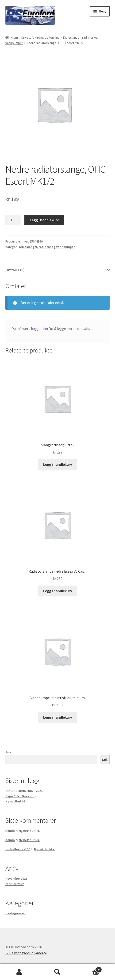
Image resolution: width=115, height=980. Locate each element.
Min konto (19, 972)
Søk (8, 752)
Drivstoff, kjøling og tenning (40, 37)
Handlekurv (89, 969)
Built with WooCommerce (26, 953)
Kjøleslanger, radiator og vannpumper (47, 247)
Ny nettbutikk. (16, 801)
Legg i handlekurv (44, 220)
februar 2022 (15, 884)
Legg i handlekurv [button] (58, 464)
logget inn (39, 328)
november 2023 (16, 879)
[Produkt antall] (13, 220)
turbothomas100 (18, 849)
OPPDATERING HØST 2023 (24, 791)
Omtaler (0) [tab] (15, 270)
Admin (10, 831)
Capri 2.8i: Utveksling (21, 796)
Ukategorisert (16, 913)
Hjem (14, 37)
